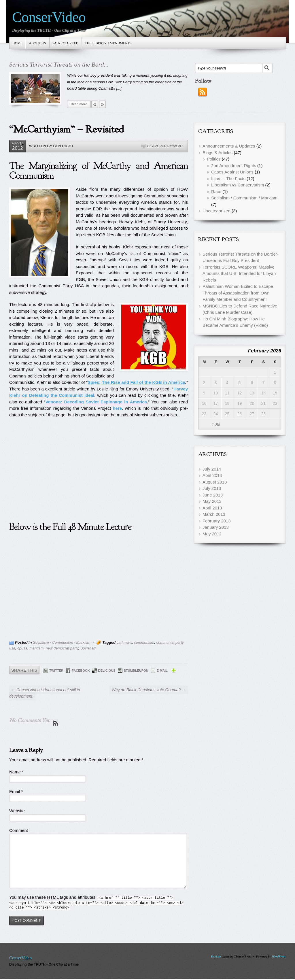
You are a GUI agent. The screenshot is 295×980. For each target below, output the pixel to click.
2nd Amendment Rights (234, 166)
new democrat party (62, 648)
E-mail (162, 671)
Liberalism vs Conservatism (238, 185)
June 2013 (213, 495)
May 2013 (212, 501)
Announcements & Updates (229, 146)
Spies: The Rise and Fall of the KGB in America (136, 382)
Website (17, 811)
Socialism (88, 648)
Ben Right (63, 146)
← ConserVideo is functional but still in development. (45, 693)
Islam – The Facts (228, 179)
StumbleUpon (136, 671)
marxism (36, 648)
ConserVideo (49, 17)
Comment (19, 830)
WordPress (279, 956)
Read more (79, 104)
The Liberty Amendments (108, 43)
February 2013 (217, 521)
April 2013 (212, 508)
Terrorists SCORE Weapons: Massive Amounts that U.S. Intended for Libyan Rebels (239, 273)
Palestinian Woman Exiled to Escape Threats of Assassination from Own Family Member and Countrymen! (238, 293)
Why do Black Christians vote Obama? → (149, 690)
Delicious (107, 671)
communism (144, 642)
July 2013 (212, 488)
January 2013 (216, 527)
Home (17, 43)
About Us (37, 43)
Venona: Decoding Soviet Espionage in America (96, 402)
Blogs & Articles (218, 153)
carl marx (124, 642)
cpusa (22, 648)
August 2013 (215, 482)
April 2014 (212, 475)
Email (16, 791)
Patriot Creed (65, 43)
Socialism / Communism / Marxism (62, 642)
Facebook (81, 671)
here (117, 408)
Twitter (56, 671)
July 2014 (212, 469)
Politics (214, 159)
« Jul (216, 424)
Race (216, 191)
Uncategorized (216, 211)
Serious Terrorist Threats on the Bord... (59, 64)
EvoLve (216, 956)
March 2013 (214, 514)
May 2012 (212, 534)
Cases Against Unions (232, 172)
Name (16, 772)
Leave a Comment (165, 146)
